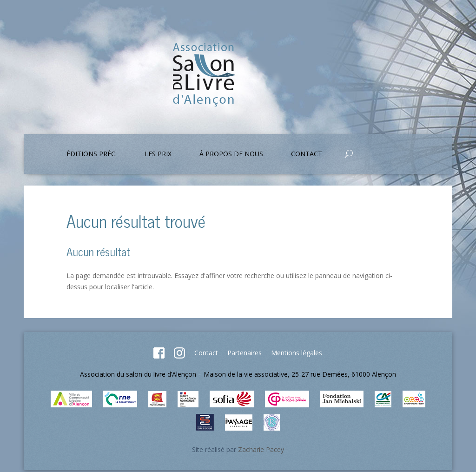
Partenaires (245, 353)
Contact (307, 154)
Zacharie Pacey (261, 449)
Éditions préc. (92, 154)
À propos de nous (231, 154)
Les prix (158, 154)
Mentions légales (297, 353)
